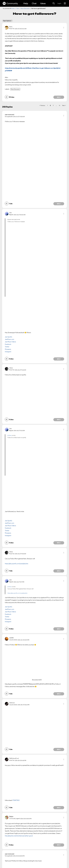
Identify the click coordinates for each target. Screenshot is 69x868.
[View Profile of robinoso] (12, 703)
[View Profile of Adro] (11, 27)
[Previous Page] (42, 105)
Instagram (8, 352)
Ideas (43, 3)
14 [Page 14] (59, 105)
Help (26, 3)
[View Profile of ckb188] (11, 638)
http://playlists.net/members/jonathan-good (19, 836)
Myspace (8, 349)
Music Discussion (25, 8)
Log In (59, 3)
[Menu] (65, 3)
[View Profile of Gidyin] (11, 816)
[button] (64, 28)
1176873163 (16, 800)
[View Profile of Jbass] (11, 368)
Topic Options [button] (7, 21)
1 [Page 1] (47, 105)
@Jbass (10, 435)
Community (10, 3)
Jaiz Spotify (8, 337)
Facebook (8, 344)
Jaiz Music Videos (10, 342)
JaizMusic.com (9, 339)
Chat (34, 3)
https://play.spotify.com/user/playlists (17, 564)
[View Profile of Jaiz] (10, 213)
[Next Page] (64, 105)
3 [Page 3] (53, 105)
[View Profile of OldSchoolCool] (14, 758)
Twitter (7, 347)
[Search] (54, 3)
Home (13, 8)
